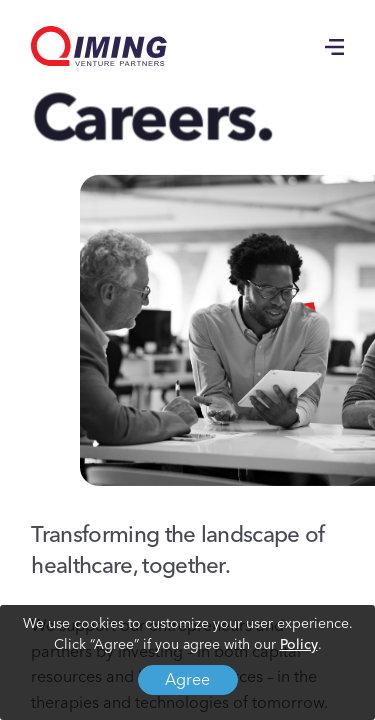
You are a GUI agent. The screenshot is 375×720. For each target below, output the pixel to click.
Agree (187, 681)
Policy (299, 645)
